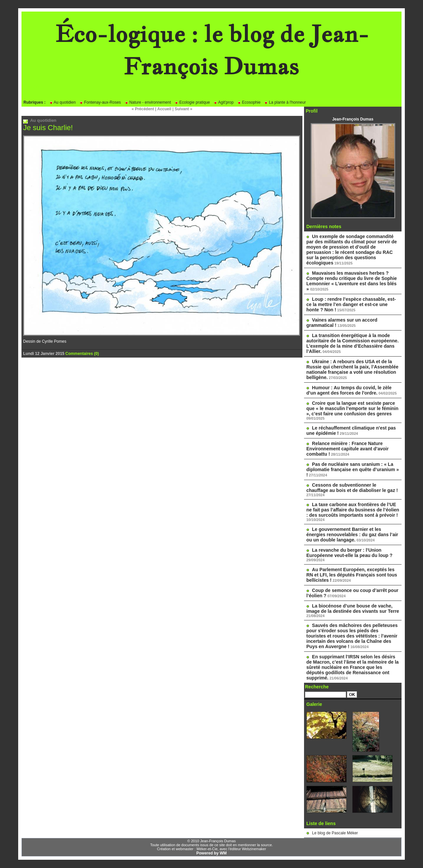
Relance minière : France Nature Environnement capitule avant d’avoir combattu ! (347, 449)
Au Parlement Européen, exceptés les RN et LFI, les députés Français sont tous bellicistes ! (352, 575)
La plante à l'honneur (285, 102)
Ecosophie (249, 102)
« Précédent (143, 109)
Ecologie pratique (192, 102)
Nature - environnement (148, 102)
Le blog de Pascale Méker (335, 833)
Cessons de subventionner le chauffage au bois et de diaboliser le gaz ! (352, 488)
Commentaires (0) (82, 354)
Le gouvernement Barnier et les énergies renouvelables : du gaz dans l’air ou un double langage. (352, 535)
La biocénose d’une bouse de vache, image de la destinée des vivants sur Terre (353, 608)
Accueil (164, 109)
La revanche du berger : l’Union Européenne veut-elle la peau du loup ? (349, 553)
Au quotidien (63, 102)
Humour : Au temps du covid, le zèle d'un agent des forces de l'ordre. (349, 390)
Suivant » (184, 109)
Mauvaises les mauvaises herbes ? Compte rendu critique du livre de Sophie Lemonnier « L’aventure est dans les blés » (352, 281)
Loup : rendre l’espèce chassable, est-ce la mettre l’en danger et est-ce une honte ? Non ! (351, 304)
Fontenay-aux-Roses (100, 102)
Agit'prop (224, 102)
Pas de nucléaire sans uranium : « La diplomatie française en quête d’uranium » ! (353, 469)
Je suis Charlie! (48, 128)
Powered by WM (211, 853)
